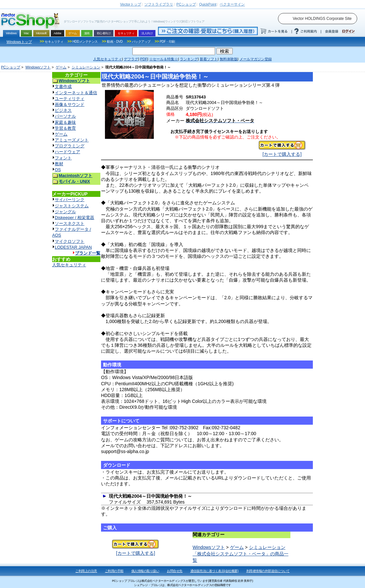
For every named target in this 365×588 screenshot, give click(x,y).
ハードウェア (67, 152)
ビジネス (63, 110)
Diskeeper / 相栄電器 (74, 218)
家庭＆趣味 (65, 122)
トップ (131, 4)
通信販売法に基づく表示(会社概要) (214, 571)
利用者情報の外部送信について (268, 571)
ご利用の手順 (114, 571)
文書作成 (63, 87)
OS (58, 170)
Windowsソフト (38, 67)
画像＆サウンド (70, 104)
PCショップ (11, 67)
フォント (63, 158)
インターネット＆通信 (76, 93)
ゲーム (61, 67)
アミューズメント (72, 140)
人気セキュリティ (69, 265)
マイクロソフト (70, 241)
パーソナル (65, 116)
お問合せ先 (175, 571)
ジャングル (65, 212)
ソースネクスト (70, 223)
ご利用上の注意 (86, 571)
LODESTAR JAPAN (73, 247)
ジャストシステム (72, 206)
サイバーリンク (70, 200)
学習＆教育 (65, 128)
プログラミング (70, 146)
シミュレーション (86, 67)
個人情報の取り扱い (145, 571)
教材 (59, 164)
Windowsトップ (19, 42)
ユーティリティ (70, 99)
